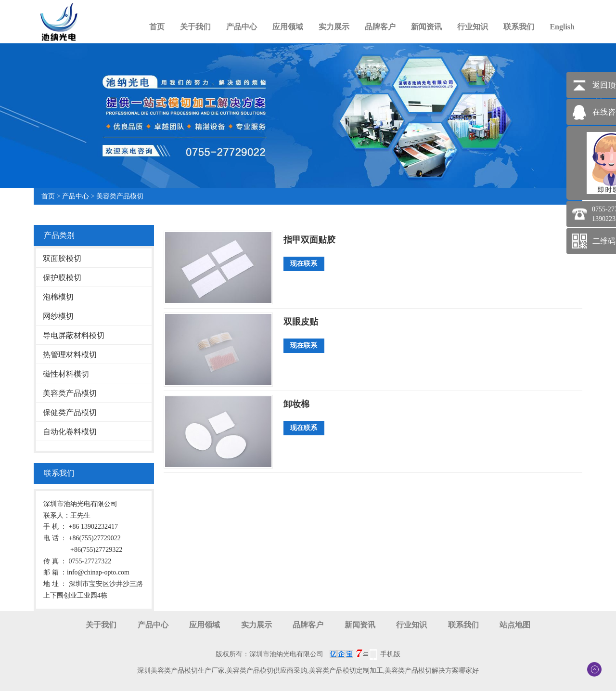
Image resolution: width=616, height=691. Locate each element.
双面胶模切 (62, 258)
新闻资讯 (426, 27)
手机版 (390, 654)
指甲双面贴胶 (309, 240)
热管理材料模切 (70, 355)
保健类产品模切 (70, 412)
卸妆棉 (296, 404)
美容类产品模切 (120, 196)
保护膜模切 (62, 278)
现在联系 (304, 264)
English (562, 27)
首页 (157, 27)
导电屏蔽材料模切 (74, 335)
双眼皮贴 (301, 322)
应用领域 (288, 27)
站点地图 (515, 625)
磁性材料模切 (66, 374)
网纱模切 (58, 316)
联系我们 (519, 27)
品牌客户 (380, 27)
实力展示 (334, 27)
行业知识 (473, 27)
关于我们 (195, 27)
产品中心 (242, 27)
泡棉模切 (58, 297)
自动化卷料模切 (70, 432)
